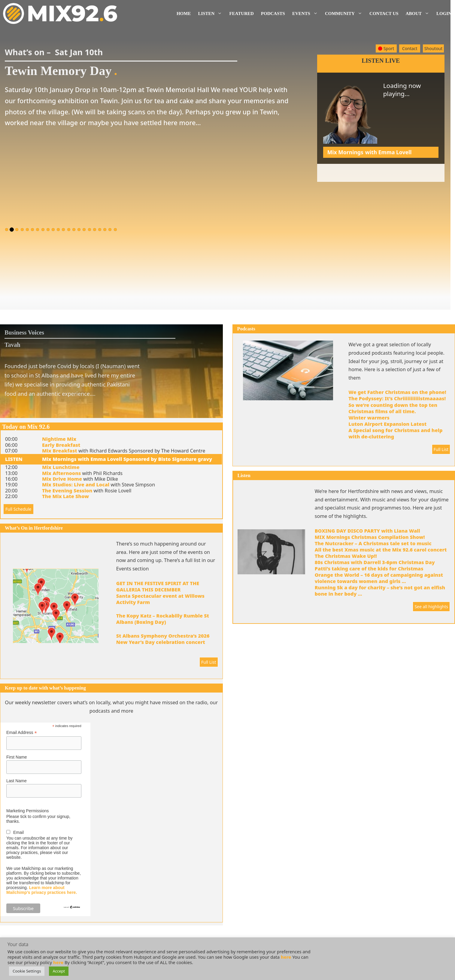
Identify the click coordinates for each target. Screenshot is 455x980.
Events (307, 14)
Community (345, 14)
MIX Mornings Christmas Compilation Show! (370, 537)
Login (444, 14)
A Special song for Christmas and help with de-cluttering (395, 433)
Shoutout (434, 48)
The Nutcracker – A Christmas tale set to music (373, 543)
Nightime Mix (59, 439)
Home (184, 14)
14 (74, 230)
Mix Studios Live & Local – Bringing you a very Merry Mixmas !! (383, 171)
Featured (241, 14)
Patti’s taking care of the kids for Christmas (369, 569)
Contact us (384, 14)
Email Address (22, 733)
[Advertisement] (381, 224)
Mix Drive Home (62, 479)
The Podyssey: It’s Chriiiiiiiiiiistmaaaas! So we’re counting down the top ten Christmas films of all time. (397, 405)
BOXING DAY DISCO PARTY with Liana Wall (367, 531)
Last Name (17, 781)
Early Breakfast (61, 445)
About (419, 14)
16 (84, 230)
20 (105, 230)
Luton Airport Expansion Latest (387, 424)
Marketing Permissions (28, 811)
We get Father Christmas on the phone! (397, 392)
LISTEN (14, 459)
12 (63, 230)
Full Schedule (18, 509)
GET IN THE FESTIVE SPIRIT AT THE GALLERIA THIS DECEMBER (158, 586)
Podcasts (273, 14)
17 (89, 230)
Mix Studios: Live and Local (76, 485)
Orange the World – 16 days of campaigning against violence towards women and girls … (379, 578)
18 (95, 230)
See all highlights (431, 607)
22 (115, 230)
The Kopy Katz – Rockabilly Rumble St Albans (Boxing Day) (163, 619)
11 (58, 230)
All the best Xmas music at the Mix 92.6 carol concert (381, 550)
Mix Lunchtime (61, 467)
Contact (410, 48)
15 (79, 230)
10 (53, 230)
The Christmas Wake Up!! (346, 556)
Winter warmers (369, 418)
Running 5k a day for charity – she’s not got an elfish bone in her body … (380, 591)
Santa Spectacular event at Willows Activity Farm (160, 599)
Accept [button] (59, 971)
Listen (212, 14)
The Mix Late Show (65, 496)
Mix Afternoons (61, 473)
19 (100, 230)
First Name (17, 757)
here (286, 957)
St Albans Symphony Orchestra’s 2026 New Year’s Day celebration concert (163, 639)
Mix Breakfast (60, 451)
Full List (209, 662)
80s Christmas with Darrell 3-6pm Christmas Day (375, 562)
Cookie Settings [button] (27, 971)
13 (69, 230)
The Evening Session (67, 491)
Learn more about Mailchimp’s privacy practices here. (42, 890)
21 (110, 230)
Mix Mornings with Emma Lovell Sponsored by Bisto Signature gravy (127, 459)
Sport (386, 48)
